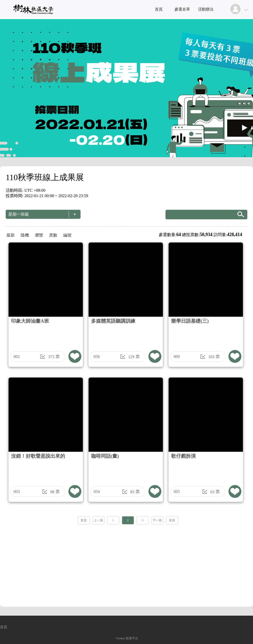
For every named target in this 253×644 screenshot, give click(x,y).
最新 (11, 235)
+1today (120, 638)
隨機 (25, 235)
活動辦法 (206, 9)
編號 (67, 235)
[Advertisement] (126, 564)
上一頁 (98, 520)
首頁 (159, 9)
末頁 (172, 520)
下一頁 (157, 520)
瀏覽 (39, 235)
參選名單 (182, 9)
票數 (53, 235)
